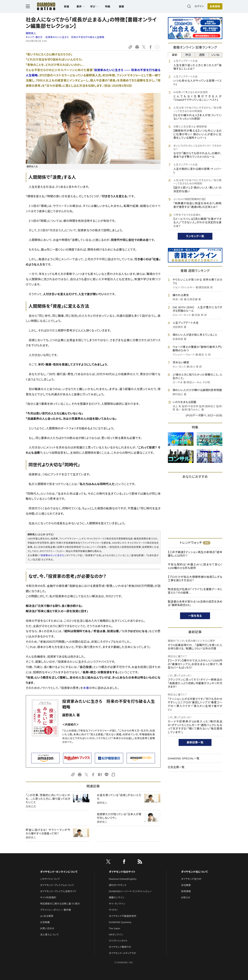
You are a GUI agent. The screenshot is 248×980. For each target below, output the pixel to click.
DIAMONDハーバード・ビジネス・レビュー (130, 891)
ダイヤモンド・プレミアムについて (57, 885)
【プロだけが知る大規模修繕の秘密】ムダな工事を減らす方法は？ (195, 579)
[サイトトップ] (43, 6)
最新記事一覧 (195, 742)
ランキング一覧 (195, 236)
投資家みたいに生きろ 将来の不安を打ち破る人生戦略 (75, 37)
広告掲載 (45, 922)
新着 (67, 7)
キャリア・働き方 (34, 37)
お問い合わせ (47, 928)
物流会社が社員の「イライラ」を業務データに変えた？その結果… (195, 591)
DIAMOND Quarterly (120, 922)
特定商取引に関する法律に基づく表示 (60, 904)
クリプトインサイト (118, 941)
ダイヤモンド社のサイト (122, 872)
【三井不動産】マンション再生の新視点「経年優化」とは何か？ (195, 554)
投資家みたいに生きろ (52, 555)
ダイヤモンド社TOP (191, 879)
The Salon (114, 928)
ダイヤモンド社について (194, 872)
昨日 (188, 55)
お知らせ (186, 898)
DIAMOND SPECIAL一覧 (184, 758)
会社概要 (186, 885)
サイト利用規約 (48, 898)
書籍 (121, 7)
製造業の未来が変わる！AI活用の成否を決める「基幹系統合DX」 (195, 603)
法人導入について (50, 935)
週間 (202, 55)
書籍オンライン (117, 898)
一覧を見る (195, 616)
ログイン (199, 6)
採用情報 (186, 891)
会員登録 (215, 6)
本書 (86, 688)
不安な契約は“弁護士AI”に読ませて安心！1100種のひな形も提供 (195, 566)
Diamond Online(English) (123, 879)
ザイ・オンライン (117, 904)
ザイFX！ (113, 910)
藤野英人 (31, 33)
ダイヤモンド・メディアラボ (122, 953)
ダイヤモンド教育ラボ (120, 947)
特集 (108, 7)
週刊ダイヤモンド (118, 885)
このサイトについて (50, 879)
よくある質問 (47, 916)
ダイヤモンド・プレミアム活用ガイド (58, 891)
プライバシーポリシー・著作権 (56, 910)
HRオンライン (116, 935)
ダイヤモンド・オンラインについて (59, 872)
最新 (175, 55)
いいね (215, 55)
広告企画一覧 (176, 767)
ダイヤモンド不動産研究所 (123, 916)
